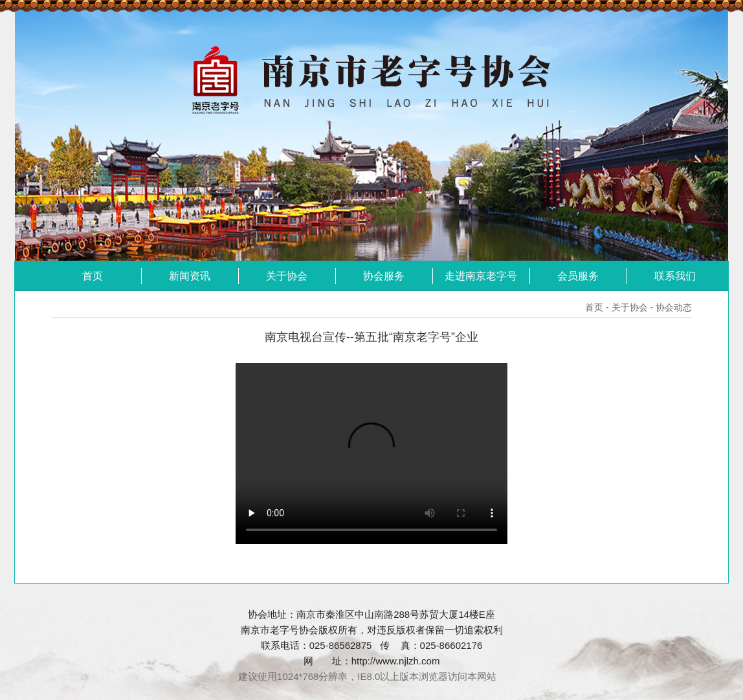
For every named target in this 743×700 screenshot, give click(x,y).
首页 (93, 276)
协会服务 (384, 276)
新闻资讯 (190, 276)
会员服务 (578, 276)
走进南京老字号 (481, 276)
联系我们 (675, 276)
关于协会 (287, 276)
